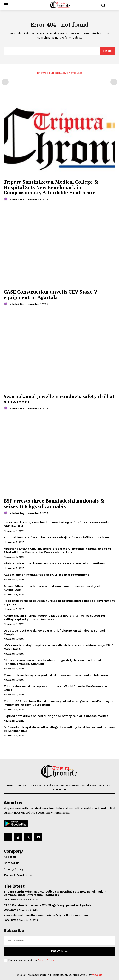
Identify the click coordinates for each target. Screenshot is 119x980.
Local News (11, 900)
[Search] (108, 51)
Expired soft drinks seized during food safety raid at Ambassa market (56, 716)
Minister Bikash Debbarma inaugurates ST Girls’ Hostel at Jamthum (54, 563)
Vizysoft (97, 975)
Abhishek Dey (17, 200)
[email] (59, 941)
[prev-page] (5, 82)
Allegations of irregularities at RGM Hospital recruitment (46, 575)
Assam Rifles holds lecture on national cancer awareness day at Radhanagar (52, 588)
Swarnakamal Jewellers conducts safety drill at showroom (59, 399)
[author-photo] (6, 199)
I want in (59, 951)
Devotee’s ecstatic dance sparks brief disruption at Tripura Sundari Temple (54, 632)
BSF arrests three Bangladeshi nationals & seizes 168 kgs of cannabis (54, 503)
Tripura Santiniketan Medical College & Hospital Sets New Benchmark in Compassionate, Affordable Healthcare (51, 187)
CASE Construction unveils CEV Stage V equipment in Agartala (51, 294)
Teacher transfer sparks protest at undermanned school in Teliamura (56, 675)
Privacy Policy (46, 960)
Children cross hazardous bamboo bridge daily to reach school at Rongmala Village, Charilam (53, 662)
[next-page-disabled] (114, 82)
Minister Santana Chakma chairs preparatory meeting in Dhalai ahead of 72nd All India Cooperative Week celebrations (57, 550)
